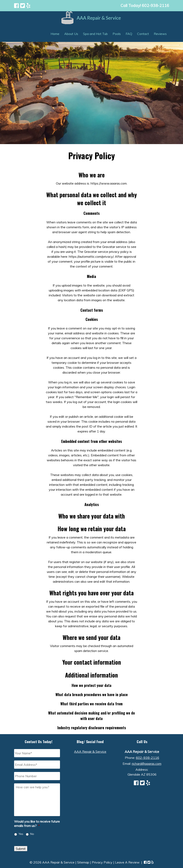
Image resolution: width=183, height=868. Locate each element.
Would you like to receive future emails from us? (37, 824)
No (32, 834)
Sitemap (83, 862)
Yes (21, 834)
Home (55, 34)
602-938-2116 (148, 758)
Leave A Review (127, 862)
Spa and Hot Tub (95, 34)
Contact (143, 34)
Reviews (160, 34)
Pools (117, 34)
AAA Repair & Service (90, 752)
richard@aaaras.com (147, 764)
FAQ (129, 34)
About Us (71, 34)
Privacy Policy (102, 862)
